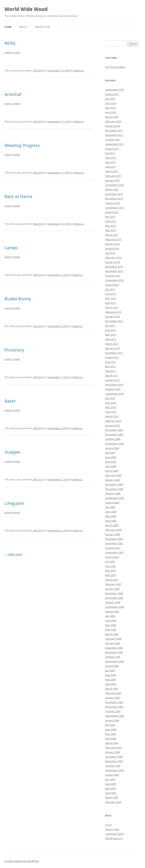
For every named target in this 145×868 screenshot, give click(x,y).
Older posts (13, 554)
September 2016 (115, 185)
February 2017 (113, 176)
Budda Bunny (18, 299)
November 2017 (114, 135)
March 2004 (112, 743)
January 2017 (113, 180)
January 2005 (113, 698)
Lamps (11, 247)
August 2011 (112, 357)
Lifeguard (14, 503)
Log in (108, 825)
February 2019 (113, 121)
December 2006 (114, 593)
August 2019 (112, 94)
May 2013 (111, 298)
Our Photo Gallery (115, 67)
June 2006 (111, 621)
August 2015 (112, 212)
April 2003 (111, 793)
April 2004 (111, 738)
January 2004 (113, 752)
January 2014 (113, 262)
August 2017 (112, 149)
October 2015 (113, 203)
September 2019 (115, 90)
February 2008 (113, 530)
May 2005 (111, 680)
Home (8, 27)
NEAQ (10, 43)
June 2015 (111, 221)
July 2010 (110, 398)
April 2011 (111, 371)
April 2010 (111, 412)
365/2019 (38, 71)
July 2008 (110, 507)
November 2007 (114, 543)
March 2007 (112, 580)
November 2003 (114, 761)
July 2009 (110, 453)
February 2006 (113, 639)
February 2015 (113, 239)
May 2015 (111, 226)
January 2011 (113, 380)
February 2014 (113, 258)
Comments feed (114, 834)
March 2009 (112, 471)
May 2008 (111, 516)
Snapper (13, 452)
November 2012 (114, 321)
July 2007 (110, 562)
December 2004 (114, 702)
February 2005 (113, 693)
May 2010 (111, 407)
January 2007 (113, 589)
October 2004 (113, 711)
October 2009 (113, 439)
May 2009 (111, 462)
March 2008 (112, 525)
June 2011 (111, 362)
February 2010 (113, 421)
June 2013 (111, 294)
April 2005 (111, 684)
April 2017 (111, 167)
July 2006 (110, 616)
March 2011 (112, 375)
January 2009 (113, 480)
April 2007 (111, 575)
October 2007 (113, 548)
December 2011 (114, 353)
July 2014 (110, 253)
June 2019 (111, 103)
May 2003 (111, 788)
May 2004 (111, 734)
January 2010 (113, 425)
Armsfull (13, 94)
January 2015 (113, 244)
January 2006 (113, 643)
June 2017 (111, 158)
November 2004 (114, 707)
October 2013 (113, 276)
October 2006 (113, 602)
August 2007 (112, 557)
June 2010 (111, 403)
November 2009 (114, 434)
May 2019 (111, 108)
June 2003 (111, 784)
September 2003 (115, 770)
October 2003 (113, 766)
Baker (10, 401)
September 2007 (115, 552)
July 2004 (110, 725)
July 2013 (110, 289)
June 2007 (111, 566)
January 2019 (113, 126)
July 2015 (110, 217)
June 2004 (111, 729)
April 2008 (111, 521)
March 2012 (112, 344)
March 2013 (112, 307)
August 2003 (112, 775)
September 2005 (115, 661)
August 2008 (112, 503)
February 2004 (113, 748)
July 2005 (110, 670)
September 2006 (115, 607)
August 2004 (112, 720)
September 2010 (115, 394)
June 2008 (111, 512)
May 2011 (111, 366)
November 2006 (114, 598)
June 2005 (111, 675)
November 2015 (114, 199)
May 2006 (111, 625)
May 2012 (111, 335)
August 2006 (112, 611)
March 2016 (112, 189)
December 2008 (114, 484)
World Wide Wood (26, 9)
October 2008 (113, 493)
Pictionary (14, 350)
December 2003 (114, 757)
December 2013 (114, 267)
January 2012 (113, 348)
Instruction (43, 27)
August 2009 (112, 448)
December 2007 (114, 539)
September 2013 (115, 280)
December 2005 (114, 648)
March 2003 (112, 797)
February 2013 (113, 312)
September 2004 (115, 716)
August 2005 (112, 666)
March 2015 (112, 235)
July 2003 (110, 779)
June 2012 (111, 330)
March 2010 (112, 416)
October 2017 (113, 140)
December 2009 (114, 430)
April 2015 (111, 230)
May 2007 (111, 571)
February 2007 (113, 584)
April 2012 (111, 339)
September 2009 (115, 444)
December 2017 (114, 130)
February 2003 (113, 802)
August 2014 (112, 248)
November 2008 (114, 489)
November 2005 (114, 652)
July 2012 (110, 326)
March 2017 (112, 171)
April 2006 (111, 630)
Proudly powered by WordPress (22, 861)
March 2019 (112, 117)
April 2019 (111, 112)
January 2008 (113, 534)
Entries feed (112, 829)
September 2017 (115, 144)
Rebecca (79, 71)
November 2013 (114, 271)
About (23, 27)
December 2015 (114, 194)
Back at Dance (18, 196)
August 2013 (112, 285)
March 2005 (112, 689)
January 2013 (113, 316)
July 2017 (110, 153)
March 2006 (112, 634)
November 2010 (114, 385)
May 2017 (111, 162)
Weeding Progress (22, 145)
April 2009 (111, 466)
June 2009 (111, 457)
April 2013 (111, 303)
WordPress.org (114, 838)
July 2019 (110, 99)
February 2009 (113, 475)
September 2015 (115, 208)
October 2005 (113, 657)
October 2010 (113, 389)
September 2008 (115, 498)
